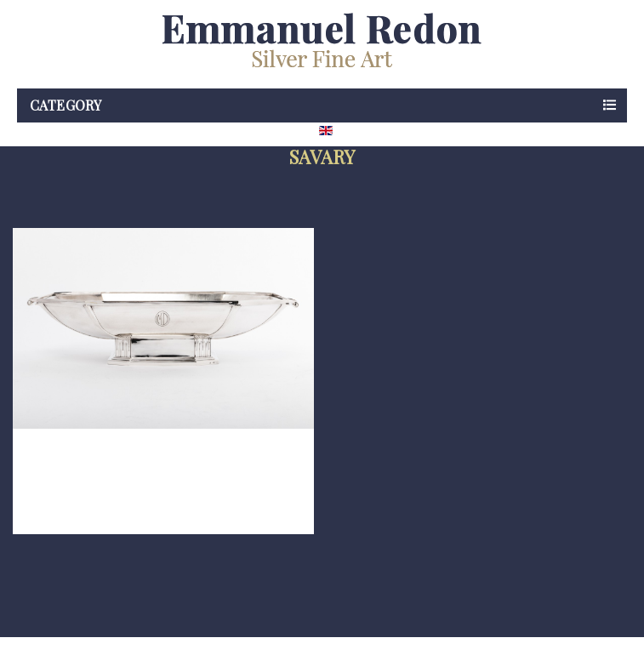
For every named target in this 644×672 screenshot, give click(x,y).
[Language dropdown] (356, 131)
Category (66, 105)
